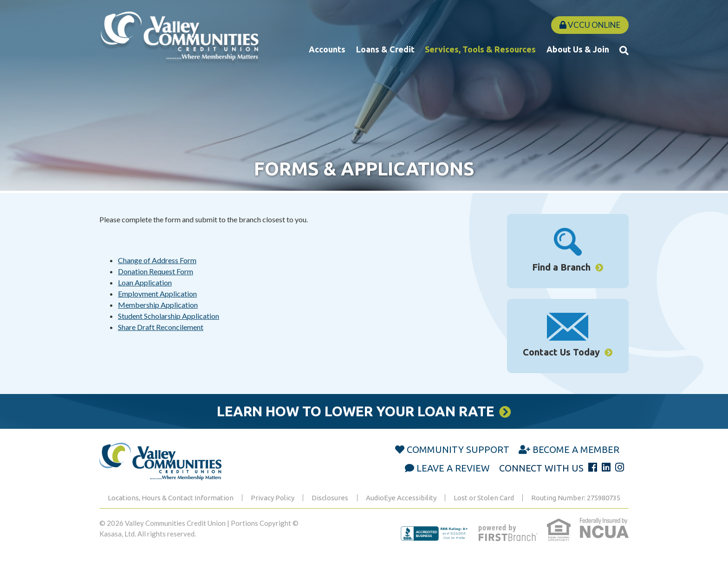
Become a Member (576, 449)
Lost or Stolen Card (484, 498)
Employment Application (157, 294)
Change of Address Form (157, 260)
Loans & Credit (385, 49)
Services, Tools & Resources (480, 49)
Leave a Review (453, 468)
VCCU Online (590, 25)
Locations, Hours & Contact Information (171, 498)
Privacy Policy (273, 498)
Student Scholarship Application (169, 316)
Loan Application (145, 282)
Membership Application (158, 305)
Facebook (593, 467)
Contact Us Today (561, 352)
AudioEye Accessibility (401, 498)
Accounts (327, 49)
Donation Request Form (156, 271)
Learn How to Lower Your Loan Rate (356, 411)
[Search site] (624, 50)
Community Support (458, 449)
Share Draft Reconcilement (161, 327)
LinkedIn (606, 467)
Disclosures (330, 498)
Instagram (620, 467)
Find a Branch (561, 267)
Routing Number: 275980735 (576, 498)
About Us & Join (578, 49)
